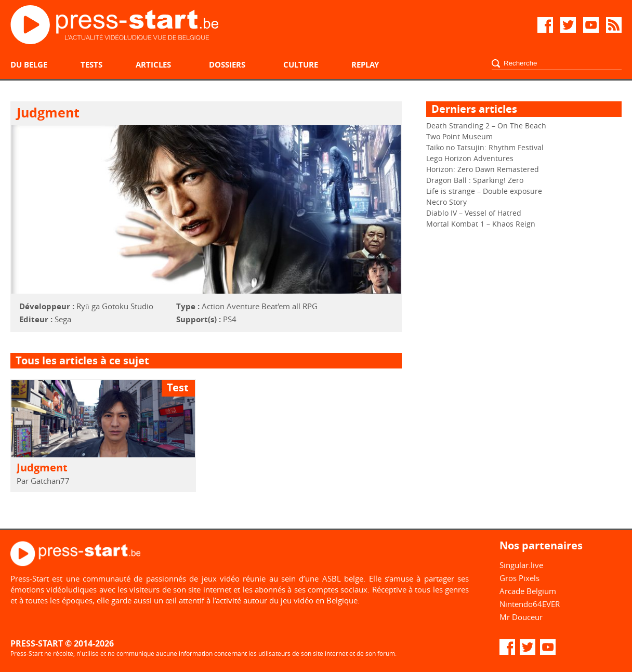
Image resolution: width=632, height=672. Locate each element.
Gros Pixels (519, 578)
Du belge (29, 65)
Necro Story (446, 202)
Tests (91, 65)
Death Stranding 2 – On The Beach (486, 126)
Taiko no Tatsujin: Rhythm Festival (485, 147)
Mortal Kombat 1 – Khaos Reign (481, 224)
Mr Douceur (521, 617)
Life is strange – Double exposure (484, 191)
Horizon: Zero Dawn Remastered (483, 169)
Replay (365, 65)
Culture (301, 65)
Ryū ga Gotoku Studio (115, 306)
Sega (63, 319)
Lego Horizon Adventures (470, 158)
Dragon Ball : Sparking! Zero (475, 180)
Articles (153, 65)
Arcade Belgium (528, 591)
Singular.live (521, 565)
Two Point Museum (459, 136)
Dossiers (227, 65)
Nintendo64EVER (530, 604)
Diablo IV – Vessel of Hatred (474, 213)
